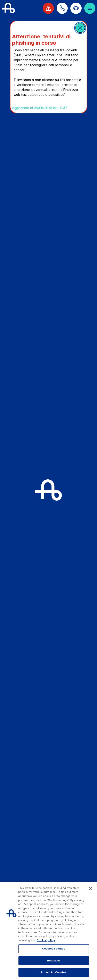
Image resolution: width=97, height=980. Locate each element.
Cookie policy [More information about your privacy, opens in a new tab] (46, 940)
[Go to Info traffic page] (76, 8)
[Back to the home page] (8, 8)
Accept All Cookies (54, 972)
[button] (80, 28)
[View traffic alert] (48, 8)
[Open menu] (90, 8)
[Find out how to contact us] (62, 8)
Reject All (54, 960)
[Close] (90, 888)
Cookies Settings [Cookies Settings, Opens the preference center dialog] (54, 948)
